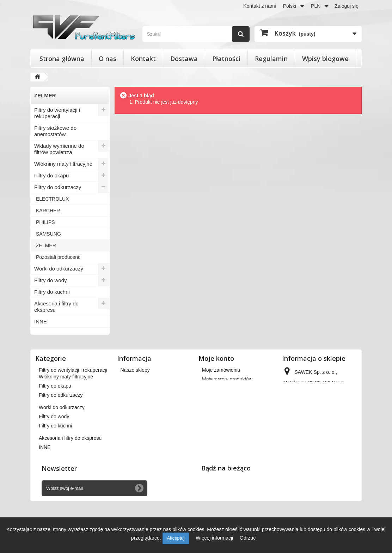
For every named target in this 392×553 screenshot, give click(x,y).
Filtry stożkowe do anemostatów (55, 131)
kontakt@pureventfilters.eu (313, 451)
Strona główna (62, 59)
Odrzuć (248, 538)
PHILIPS (45, 222)
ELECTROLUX (52, 199)
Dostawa (184, 59)
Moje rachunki (217, 388)
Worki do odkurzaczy (59, 269)
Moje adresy (215, 397)
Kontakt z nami (260, 6)
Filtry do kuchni (52, 292)
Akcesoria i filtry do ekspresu (56, 307)
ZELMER (46, 245)
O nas (108, 59)
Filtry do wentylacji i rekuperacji (57, 113)
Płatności (226, 59)
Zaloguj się (347, 6)
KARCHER (48, 211)
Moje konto (216, 358)
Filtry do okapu (51, 175)
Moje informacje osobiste (229, 407)
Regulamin (271, 59)
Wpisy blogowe (325, 59)
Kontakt (143, 59)
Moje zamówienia (221, 370)
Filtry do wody (51, 280)
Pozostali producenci (59, 257)
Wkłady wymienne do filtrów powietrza (59, 149)
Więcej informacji (215, 538)
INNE (41, 321)
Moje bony (213, 416)
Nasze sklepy (135, 370)
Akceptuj (176, 538)
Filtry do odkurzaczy (58, 187)
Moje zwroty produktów (227, 379)
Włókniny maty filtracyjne (63, 164)
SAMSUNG (48, 234)
